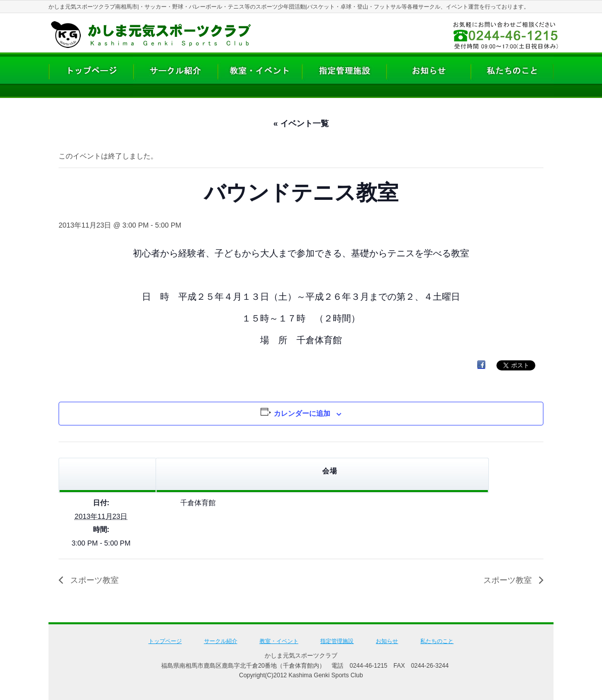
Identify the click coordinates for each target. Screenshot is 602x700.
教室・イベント (279, 641)
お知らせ (387, 641)
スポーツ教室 (93, 580)
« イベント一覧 (301, 123)
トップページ (165, 641)
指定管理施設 (337, 641)
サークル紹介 (221, 641)
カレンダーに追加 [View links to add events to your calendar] (302, 413)
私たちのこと (437, 641)
